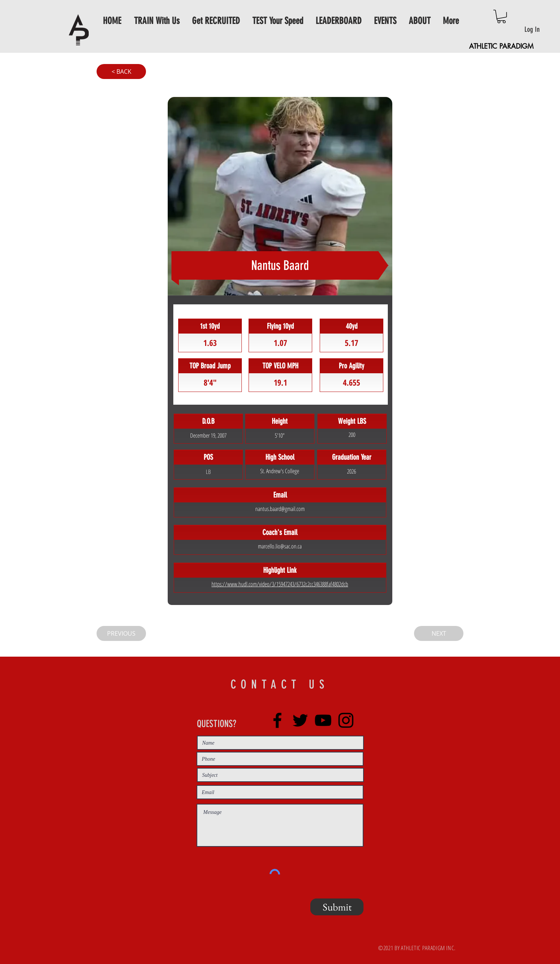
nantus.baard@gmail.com (280, 509)
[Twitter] (300, 720)
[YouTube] (323, 720)
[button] (501, 16)
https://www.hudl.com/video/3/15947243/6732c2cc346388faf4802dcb (280, 584)
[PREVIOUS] (121, 633)
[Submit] (337, 907)
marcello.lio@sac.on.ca (280, 546)
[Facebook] (277, 720)
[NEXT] (439, 633)
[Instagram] (346, 720)
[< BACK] (121, 72)
